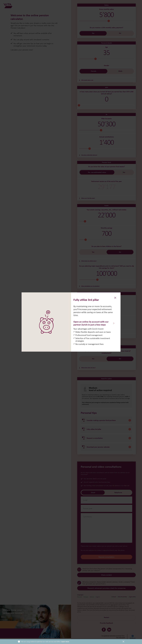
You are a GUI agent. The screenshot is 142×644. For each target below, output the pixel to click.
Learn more (65, 642)
